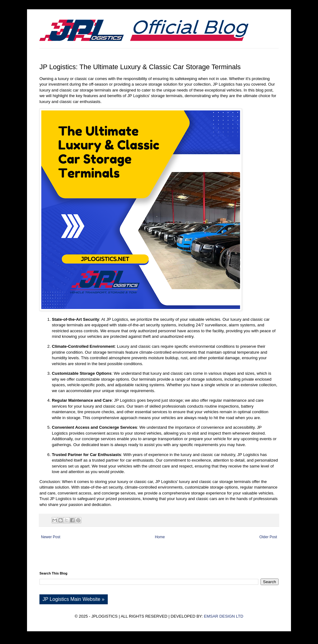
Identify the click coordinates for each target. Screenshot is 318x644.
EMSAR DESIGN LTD (223, 616)
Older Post (268, 537)
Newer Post (51, 537)
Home (160, 537)
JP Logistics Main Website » (74, 599)
